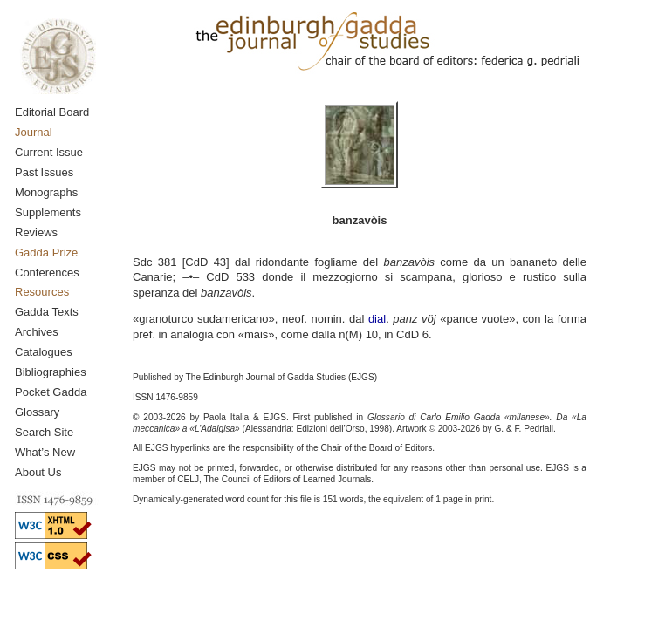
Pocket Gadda (51, 392)
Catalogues (44, 352)
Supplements (48, 212)
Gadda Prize (46, 252)
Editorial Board (52, 112)
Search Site (44, 432)
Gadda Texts (47, 312)
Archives (37, 332)
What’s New (45, 452)
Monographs (46, 192)
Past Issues (44, 172)
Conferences (47, 273)
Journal (34, 132)
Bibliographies (51, 372)
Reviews (36, 232)
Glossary (37, 412)
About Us (38, 472)
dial (377, 319)
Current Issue (49, 152)
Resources (42, 292)
